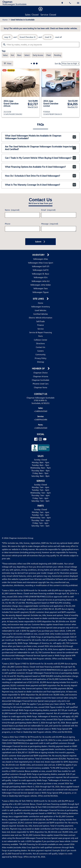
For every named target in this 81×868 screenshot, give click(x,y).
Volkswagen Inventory (41, 307)
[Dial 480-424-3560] (70, 3)
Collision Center (41, 340)
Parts (40, 336)
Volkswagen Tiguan (41, 292)
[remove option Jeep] (7, 37)
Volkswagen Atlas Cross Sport (41, 263)
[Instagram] (40, 439)
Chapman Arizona (41, 376)
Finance (40, 325)
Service (41, 329)
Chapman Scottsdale (40, 380)
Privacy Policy (41, 358)
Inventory (39, 255)
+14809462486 (41, 420)
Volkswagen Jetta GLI (41, 281)
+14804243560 (41, 411)
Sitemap (41, 362)
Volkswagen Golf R (41, 270)
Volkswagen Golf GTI (41, 266)
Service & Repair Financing (41, 332)
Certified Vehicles (41, 314)
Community (40, 354)
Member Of (39, 369)
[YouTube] (45, 439)
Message (50, 224)
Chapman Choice (40, 373)
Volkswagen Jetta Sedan (41, 285)
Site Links (39, 299)
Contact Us (40, 347)
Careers (40, 351)
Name (12, 210)
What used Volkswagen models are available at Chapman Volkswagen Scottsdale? (41, 137)
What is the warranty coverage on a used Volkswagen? (41, 185)
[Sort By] (70, 64)
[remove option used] (48, 37)
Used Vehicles (40, 310)
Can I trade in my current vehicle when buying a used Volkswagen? (41, 158)
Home (5, 20)
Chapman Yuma (40, 387)
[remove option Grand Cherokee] (28, 37)
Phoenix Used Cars (41, 384)
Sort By (58, 63)
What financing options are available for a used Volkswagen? (41, 167)
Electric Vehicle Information (41, 318)
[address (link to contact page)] (62, 3)
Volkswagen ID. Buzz (40, 274)
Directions (40, 343)
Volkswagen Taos (41, 288)
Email (48, 210)
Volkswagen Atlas (41, 259)
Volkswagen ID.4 (41, 277)
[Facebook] (36, 439)
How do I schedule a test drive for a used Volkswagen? (41, 176)
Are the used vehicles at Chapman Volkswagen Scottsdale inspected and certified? (41, 148)
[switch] (78, 3)
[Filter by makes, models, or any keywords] (40, 45)
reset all (58, 37)
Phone (8, 224)
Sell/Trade (40, 321)
